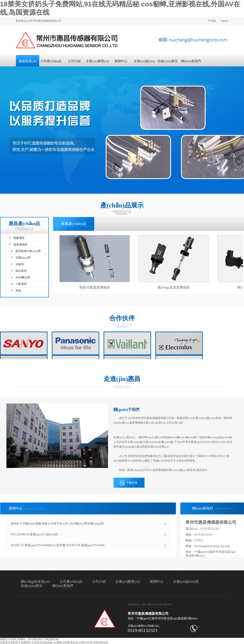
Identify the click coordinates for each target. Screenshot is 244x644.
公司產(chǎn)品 (51, 61)
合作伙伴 (122, 318)
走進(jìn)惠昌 (122, 379)
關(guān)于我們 (126, 410)
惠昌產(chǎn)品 (25, 226)
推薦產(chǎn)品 (74, 224)
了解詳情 (132, 483)
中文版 (212, 21)
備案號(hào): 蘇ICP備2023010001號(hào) (150, 604)
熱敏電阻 (19, 238)
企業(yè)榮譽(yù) (97, 61)
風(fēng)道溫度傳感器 (173, 287)
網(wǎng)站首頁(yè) (35, 582)
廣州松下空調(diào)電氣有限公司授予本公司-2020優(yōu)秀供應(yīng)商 (57, 524)
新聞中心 (121, 61)
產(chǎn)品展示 (122, 205)
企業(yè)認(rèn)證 (144, 63)
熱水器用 (21, 271)
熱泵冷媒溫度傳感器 (95, 287)
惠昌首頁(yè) (28, 61)
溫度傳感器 (20, 244)
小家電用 (21, 284)
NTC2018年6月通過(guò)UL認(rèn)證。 (36, 534)
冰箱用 (20, 264)
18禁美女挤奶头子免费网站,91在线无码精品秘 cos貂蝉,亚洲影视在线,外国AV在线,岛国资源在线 (54, 643)
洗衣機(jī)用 (23, 277)
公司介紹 (74, 61)
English (224, 21)
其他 (18, 290)
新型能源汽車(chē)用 (28, 251)
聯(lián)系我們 (191, 61)
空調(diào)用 (23, 258)
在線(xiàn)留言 (168, 61)
